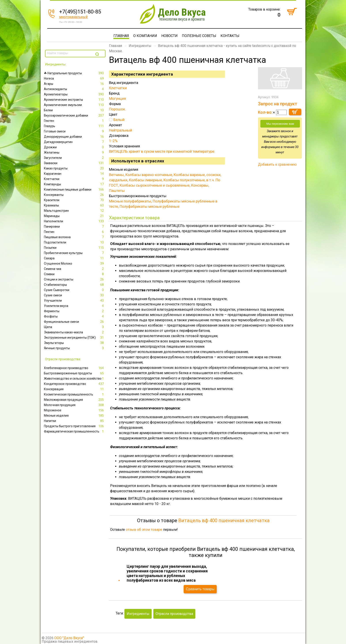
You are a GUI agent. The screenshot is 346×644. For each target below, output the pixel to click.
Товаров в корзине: (264, 9)
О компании (145, 36)
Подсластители (74, 242)
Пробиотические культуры (74, 253)
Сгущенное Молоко (74, 264)
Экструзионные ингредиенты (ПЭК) (74, 338)
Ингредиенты (140, 46)
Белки (74, 110)
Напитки (74, 421)
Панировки (74, 226)
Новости (169, 36)
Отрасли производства (174, 614)
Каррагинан (74, 174)
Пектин (74, 232)
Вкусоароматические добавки (74, 115)
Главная (121, 36)
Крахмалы (74, 205)
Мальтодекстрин (74, 211)
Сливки (74, 274)
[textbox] (70, 53)
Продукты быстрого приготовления (74, 426)
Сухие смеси (74, 295)
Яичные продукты (74, 348)
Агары (74, 84)
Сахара (74, 258)
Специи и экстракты (74, 279)
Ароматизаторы (74, 94)
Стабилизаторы (74, 285)
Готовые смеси (74, 131)
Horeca (74, 78)
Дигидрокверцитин (74, 142)
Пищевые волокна (74, 237)
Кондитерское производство (74, 384)
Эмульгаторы (74, 343)
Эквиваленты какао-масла (74, 332)
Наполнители (74, 221)
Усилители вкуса (74, 306)
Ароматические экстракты (74, 100)
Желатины (74, 152)
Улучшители (74, 301)
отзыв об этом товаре (144, 530)
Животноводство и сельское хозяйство (74, 379)
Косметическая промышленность (74, 394)
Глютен (74, 121)
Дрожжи (74, 147)
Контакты (230, 36)
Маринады (74, 216)
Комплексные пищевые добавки (74, 189)
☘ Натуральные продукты (74, 73)
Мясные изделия (74, 416)
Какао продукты (74, 168)
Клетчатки (74, 179)
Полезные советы (199, 36)
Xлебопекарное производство (74, 368)
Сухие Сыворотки (74, 290)
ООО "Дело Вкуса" (69, 638)
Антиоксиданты (74, 89)
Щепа (74, 327)
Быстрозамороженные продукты (74, 373)
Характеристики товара (134, 218)
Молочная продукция (74, 405)
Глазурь (74, 126)
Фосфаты (74, 316)
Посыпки (74, 248)
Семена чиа (74, 269)
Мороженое (74, 410)
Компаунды (74, 184)
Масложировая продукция (74, 400)
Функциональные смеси (74, 322)
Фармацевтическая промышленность (74, 431)
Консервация (74, 389)
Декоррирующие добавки (74, 137)
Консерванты (74, 195)
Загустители (74, 158)
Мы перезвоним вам (280, 124)
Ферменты (74, 311)
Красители (74, 200)
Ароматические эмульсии (74, 105)
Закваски (74, 163)
